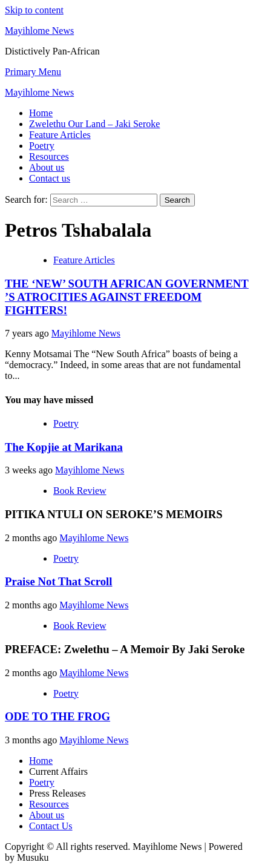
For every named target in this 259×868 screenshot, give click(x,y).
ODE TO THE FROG (57, 716)
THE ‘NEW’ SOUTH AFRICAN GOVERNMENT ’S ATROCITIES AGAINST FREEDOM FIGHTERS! (127, 297)
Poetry (42, 146)
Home (41, 113)
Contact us (50, 178)
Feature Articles (60, 135)
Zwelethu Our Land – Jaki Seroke (94, 124)
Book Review (80, 491)
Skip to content (34, 10)
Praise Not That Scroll (59, 581)
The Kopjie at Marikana (64, 447)
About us (47, 167)
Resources (49, 156)
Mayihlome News (39, 31)
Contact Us (51, 826)
